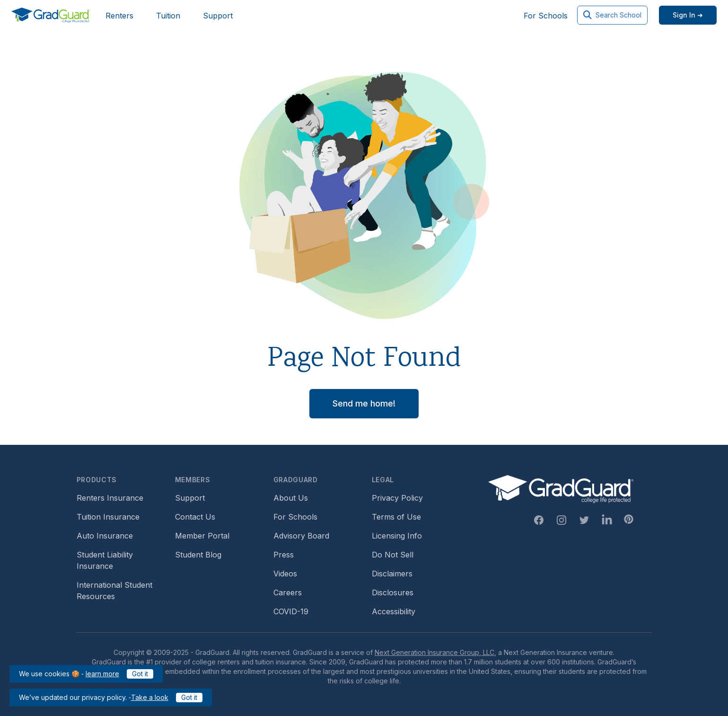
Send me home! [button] (364, 403)
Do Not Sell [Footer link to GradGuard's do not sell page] (393, 555)
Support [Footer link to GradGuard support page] (190, 498)
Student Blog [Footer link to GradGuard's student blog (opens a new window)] (198, 555)
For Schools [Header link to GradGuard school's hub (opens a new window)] (546, 16)
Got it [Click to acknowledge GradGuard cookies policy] (140, 674)
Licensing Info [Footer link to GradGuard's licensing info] (397, 536)
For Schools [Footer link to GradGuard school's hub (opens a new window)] (295, 517)
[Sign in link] (688, 15)
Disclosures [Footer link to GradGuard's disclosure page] (393, 592)
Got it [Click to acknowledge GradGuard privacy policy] (189, 697)
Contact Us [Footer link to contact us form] (195, 517)
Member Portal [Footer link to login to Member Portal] (202, 536)
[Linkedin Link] (607, 520)
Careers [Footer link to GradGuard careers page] (288, 592)
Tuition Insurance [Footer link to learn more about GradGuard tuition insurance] (108, 517)
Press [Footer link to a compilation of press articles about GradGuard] (284, 555)
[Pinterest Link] (629, 519)
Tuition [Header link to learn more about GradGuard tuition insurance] (168, 16)
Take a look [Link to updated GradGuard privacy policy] (150, 697)
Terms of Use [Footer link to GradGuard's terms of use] (396, 517)
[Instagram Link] (561, 520)
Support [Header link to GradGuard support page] (218, 16)
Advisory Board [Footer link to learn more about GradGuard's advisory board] (301, 536)
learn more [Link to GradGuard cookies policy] (102, 674)
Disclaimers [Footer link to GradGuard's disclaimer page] (392, 574)
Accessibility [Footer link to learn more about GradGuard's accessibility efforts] (394, 611)
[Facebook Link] (539, 520)
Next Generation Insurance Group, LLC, (435, 652)
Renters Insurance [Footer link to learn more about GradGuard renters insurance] (110, 498)
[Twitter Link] (584, 520)
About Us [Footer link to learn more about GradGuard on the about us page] (291, 498)
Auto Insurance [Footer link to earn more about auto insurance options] (105, 536)
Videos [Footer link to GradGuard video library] (285, 574)
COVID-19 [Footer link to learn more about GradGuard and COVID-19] (291, 611)
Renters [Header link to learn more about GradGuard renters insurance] (119, 16)
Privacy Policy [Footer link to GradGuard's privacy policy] (397, 498)
